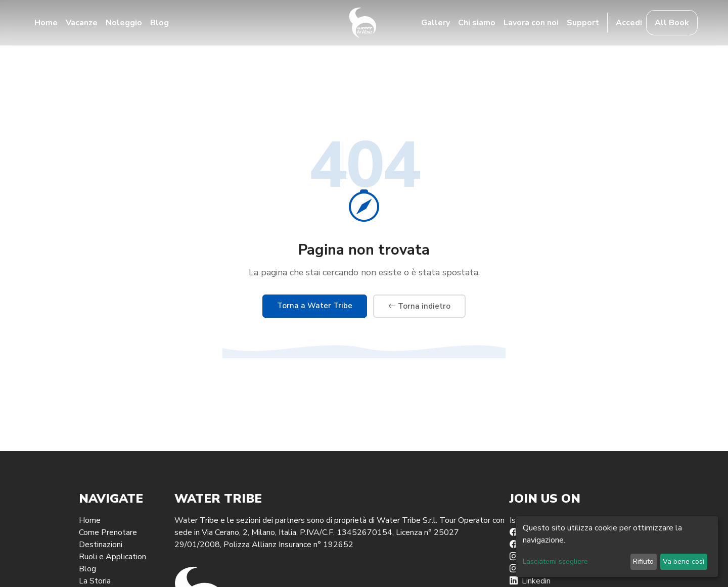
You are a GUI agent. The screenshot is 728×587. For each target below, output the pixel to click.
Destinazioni (101, 545)
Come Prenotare (108, 532)
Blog (160, 23)
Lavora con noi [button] (531, 23)
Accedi (629, 23)
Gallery (436, 23)
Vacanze (82, 23)
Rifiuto (643, 561)
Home (46, 23)
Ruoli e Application (112, 557)
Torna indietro (419, 306)
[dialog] (617, 547)
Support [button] (583, 23)
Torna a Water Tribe (315, 306)
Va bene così (684, 561)
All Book (672, 23)
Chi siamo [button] (477, 23)
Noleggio (124, 23)
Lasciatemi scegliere (555, 561)
